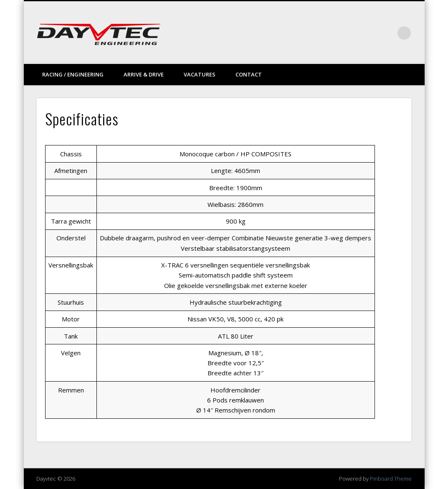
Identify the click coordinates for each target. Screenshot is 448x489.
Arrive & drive (144, 74)
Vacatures (200, 74)
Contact (249, 74)
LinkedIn (387, 33)
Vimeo (370, 33)
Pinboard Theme (391, 479)
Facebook (353, 33)
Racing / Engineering (73, 74)
